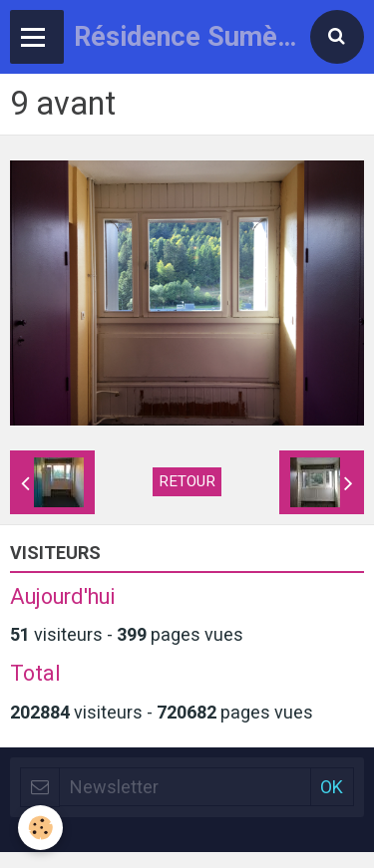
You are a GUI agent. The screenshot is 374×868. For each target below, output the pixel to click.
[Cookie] (40, 828)
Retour (187, 481)
